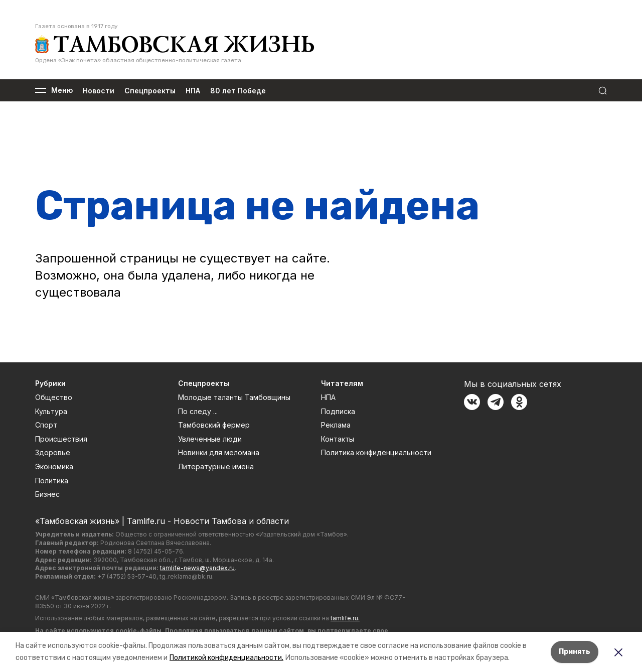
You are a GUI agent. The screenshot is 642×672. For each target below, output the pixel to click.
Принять (575, 652)
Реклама (336, 425)
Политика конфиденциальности (376, 452)
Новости (99, 91)
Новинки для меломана (219, 452)
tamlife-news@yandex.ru (197, 568)
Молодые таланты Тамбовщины (234, 397)
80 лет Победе (238, 91)
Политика (52, 481)
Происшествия (61, 439)
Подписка (338, 411)
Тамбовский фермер (214, 425)
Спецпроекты (150, 91)
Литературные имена (216, 466)
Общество (54, 397)
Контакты (338, 439)
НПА (193, 91)
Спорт (46, 425)
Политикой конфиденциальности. (226, 658)
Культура (51, 411)
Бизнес (47, 494)
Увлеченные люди (210, 439)
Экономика (54, 466)
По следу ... (198, 411)
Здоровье (53, 452)
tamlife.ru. (345, 618)
